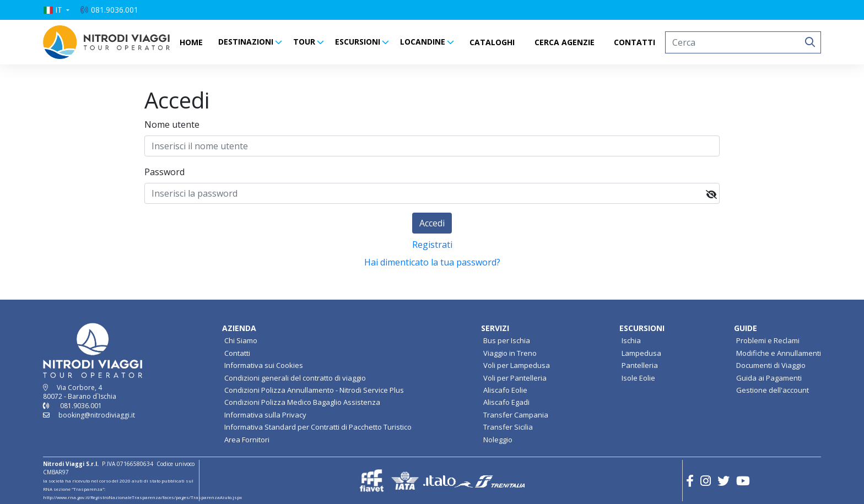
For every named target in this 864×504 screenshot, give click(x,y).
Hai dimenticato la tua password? (432, 262)
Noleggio (498, 440)
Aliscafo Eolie (505, 390)
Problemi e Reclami (768, 340)
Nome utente (172, 124)
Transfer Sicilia (508, 427)
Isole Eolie (638, 378)
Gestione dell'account (773, 390)
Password (164, 172)
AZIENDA (239, 328)
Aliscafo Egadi (506, 402)
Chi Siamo (241, 340)
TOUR (304, 42)
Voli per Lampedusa (517, 365)
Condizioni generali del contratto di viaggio (295, 378)
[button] (56, 10)
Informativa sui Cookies (264, 365)
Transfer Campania (516, 415)
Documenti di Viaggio (771, 365)
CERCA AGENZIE (565, 42)
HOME (191, 42)
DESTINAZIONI (246, 42)
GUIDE (746, 328)
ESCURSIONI (358, 42)
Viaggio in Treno (510, 353)
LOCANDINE (423, 42)
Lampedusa (641, 353)
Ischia (631, 340)
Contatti (237, 353)
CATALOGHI (492, 42)
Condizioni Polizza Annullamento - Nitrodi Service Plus (314, 390)
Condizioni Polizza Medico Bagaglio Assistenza (302, 402)
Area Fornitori (247, 440)
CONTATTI (634, 42)
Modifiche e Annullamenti (779, 353)
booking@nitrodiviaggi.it (97, 415)
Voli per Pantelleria (515, 378)
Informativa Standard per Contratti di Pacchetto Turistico (318, 427)
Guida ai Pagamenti (769, 378)
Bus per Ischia (507, 340)
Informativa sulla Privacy (265, 415)
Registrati (432, 245)
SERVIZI (495, 328)
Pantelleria (640, 365)
